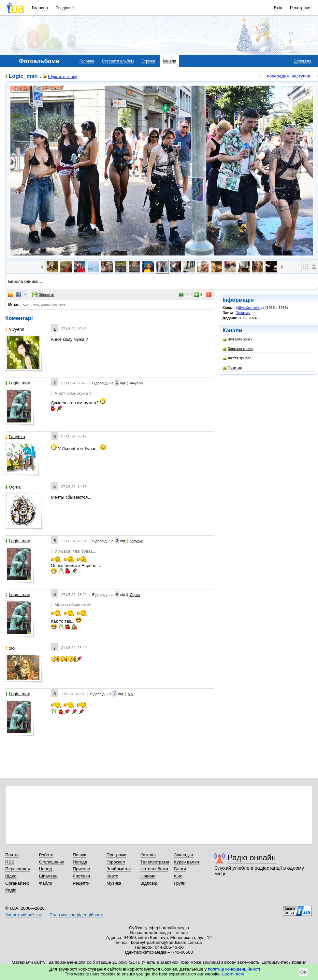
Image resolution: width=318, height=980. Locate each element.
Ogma (13, 487)
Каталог (148, 855)
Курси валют (187, 862)
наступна (301, 76)
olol (10, 648)
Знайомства (119, 869)
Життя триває (237, 358)
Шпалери (48, 876)
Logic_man (23, 76)
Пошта (12, 855)
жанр (46, 304)
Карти (112, 876)
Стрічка (148, 61)
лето (36, 304)
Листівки (81, 876)
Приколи (81, 869)
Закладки (183, 855)
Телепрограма (155, 862)
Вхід (278, 8)
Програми (116, 855)
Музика (114, 883)
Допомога (303, 61)
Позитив (243, 313)
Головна (40, 8)
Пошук (79, 855)
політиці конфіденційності (234, 969)
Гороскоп (116, 862)
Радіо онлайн (252, 857)
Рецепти (81, 883)
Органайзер (17, 883)
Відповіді (150, 883)
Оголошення (52, 862)
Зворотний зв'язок (23, 915)
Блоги (180, 869)
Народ (46, 869)
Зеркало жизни (238, 349)
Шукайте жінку (60, 77)
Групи (180, 883)
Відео (11, 876)
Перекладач (17, 869)
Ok (303, 972)
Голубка (15, 437)
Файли (46, 883)
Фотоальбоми (154, 869)
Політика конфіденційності (76, 915)
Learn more (233, 974)
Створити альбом (118, 61)
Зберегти (43, 295)
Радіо (11, 890)
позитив (58, 304)
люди (25, 304)
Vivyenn (15, 329)
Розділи (63, 8)
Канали (170, 61)
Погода (80, 862)
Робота (46, 855)
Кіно (178, 876)
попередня (278, 76)
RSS (10, 862)
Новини (148, 876)
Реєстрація (301, 8)
